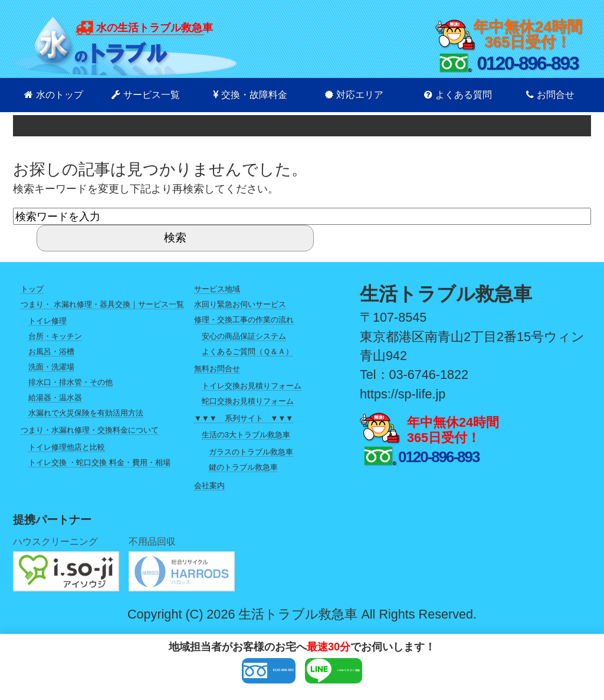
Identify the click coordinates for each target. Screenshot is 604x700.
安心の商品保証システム (244, 336)
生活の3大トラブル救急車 (246, 435)
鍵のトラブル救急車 (243, 467)
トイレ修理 (47, 321)
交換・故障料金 (250, 95)
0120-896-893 (213, 675)
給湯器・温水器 (55, 398)
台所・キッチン (55, 336)
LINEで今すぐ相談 (385, 675)
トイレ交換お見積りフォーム (252, 386)
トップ (32, 289)
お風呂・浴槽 (51, 351)
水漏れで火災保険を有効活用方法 (86, 413)
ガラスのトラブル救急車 (251, 452)
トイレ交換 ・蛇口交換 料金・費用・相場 (99, 462)
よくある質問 (458, 95)
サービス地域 (217, 289)
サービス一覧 (146, 95)
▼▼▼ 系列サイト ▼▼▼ (244, 418)
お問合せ (550, 95)
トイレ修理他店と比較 (67, 447)
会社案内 (209, 485)
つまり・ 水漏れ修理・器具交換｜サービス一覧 (102, 304)
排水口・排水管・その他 (70, 382)
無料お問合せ (217, 369)
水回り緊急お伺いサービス (240, 304)
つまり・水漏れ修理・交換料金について (90, 430)
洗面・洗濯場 (51, 367)
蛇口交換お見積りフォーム (248, 401)
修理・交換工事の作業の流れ (244, 320)
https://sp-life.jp (403, 394)
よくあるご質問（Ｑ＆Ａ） (247, 351)
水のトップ (54, 95)
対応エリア (354, 95)
